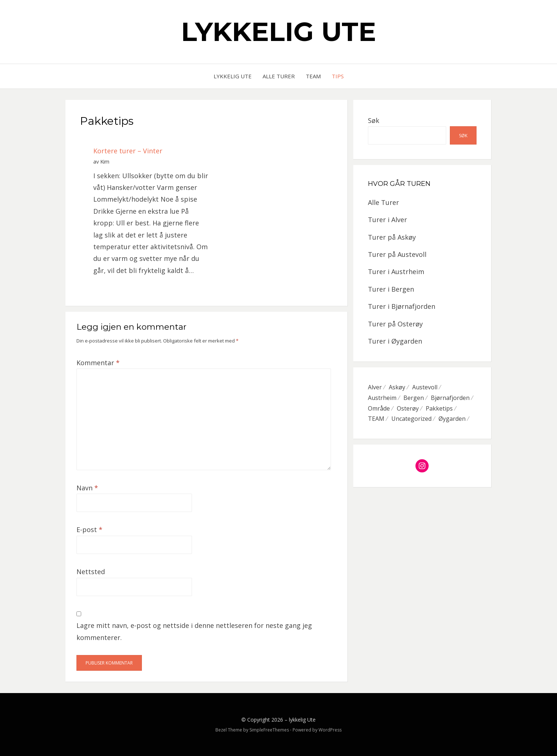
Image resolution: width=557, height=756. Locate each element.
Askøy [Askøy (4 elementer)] (397, 387)
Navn (87, 488)
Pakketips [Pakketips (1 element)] (439, 408)
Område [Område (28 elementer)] (379, 408)
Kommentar (98, 363)
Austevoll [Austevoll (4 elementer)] (425, 387)
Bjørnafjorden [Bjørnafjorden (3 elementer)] (450, 398)
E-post (89, 529)
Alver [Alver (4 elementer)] (375, 387)
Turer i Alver (387, 220)
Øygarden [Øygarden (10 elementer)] (452, 419)
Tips (338, 76)
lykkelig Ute (278, 31)
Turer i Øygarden (395, 341)
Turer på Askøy (392, 237)
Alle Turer (279, 76)
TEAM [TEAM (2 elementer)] (376, 419)
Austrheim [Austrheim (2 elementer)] (382, 398)
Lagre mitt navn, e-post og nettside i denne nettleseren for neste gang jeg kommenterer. (194, 631)
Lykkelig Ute (233, 76)
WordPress (330, 730)
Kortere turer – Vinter (128, 151)
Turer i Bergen (391, 289)
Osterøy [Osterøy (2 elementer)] (408, 408)
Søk (374, 120)
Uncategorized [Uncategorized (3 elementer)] (411, 419)
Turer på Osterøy (395, 324)
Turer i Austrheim (396, 272)
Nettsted (91, 572)
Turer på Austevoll (397, 254)
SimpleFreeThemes (269, 730)
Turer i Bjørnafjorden (402, 306)
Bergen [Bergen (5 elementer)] (414, 398)
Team (313, 76)
